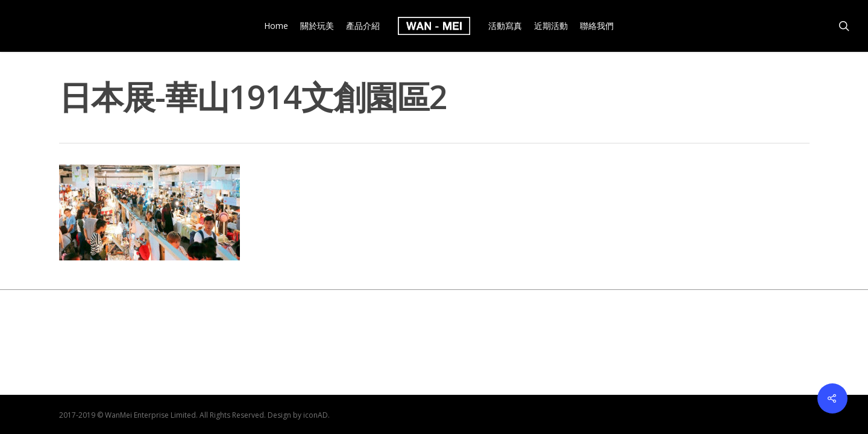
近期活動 (551, 26)
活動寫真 (505, 26)
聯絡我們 (597, 26)
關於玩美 (317, 26)
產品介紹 (363, 26)
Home (276, 26)
